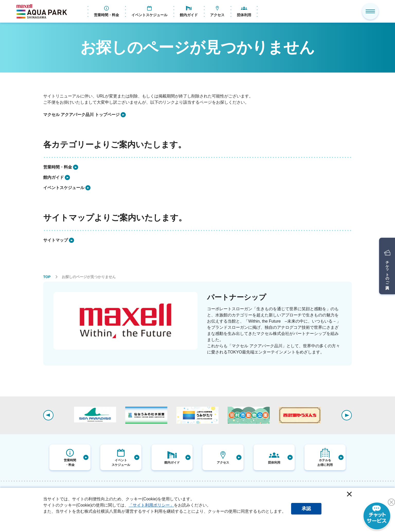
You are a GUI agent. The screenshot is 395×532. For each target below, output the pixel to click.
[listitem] (84, 115)
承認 (306, 509)
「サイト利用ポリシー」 (151, 505)
